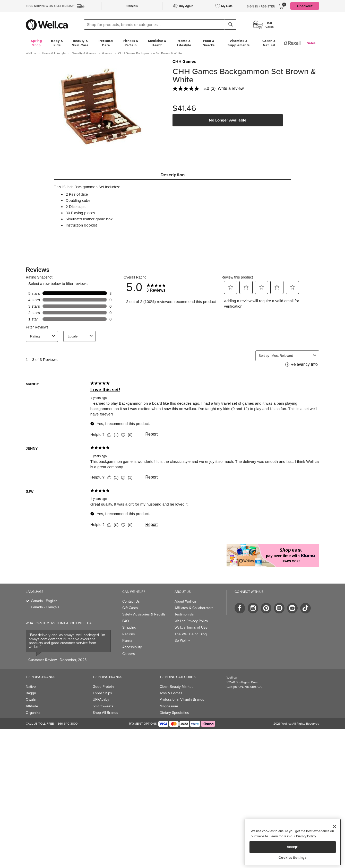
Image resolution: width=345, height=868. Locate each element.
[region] (293, 842)
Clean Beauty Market (176, 687)
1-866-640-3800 (66, 724)
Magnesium (169, 706)
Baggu (31, 693)
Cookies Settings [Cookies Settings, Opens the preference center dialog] (293, 858)
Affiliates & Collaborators (194, 608)
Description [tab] (173, 175)
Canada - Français (45, 607)
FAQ (126, 621)
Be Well (182, 641)
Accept (293, 847)
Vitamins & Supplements (239, 43)
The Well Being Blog (191, 634)
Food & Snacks (209, 43)
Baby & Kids (57, 43)
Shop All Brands (105, 713)
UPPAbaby (101, 700)
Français (132, 6)
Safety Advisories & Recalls (144, 614)
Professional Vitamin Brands (182, 700)
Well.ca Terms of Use (191, 627)
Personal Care (106, 43)
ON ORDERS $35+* (50, 6)
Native (31, 687)
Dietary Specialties (174, 713)
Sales (311, 43)
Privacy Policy (306, 836)
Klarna (127, 641)
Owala (31, 700)
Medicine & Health (157, 43)
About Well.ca (185, 601)
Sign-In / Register (261, 6)
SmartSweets (103, 706)
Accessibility (132, 647)
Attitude (32, 706)
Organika (33, 713)
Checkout (305, 6)
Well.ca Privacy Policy (191, 621)
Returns (129, 634)
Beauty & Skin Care (80, 43)
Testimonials (184, 614)
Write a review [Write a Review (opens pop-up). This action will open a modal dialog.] (231, 89)
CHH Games (184, 62)
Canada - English (44, 601)
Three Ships (102, 693)
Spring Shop (37, 43)
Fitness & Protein (131, 43)
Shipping (129, 627)
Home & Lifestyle (184, 43)
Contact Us (131, 601)
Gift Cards (130, 608)
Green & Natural (269, 43)
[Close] (334, 827)
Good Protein (103, 687)
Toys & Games (171, 693)
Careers (129, 654)
